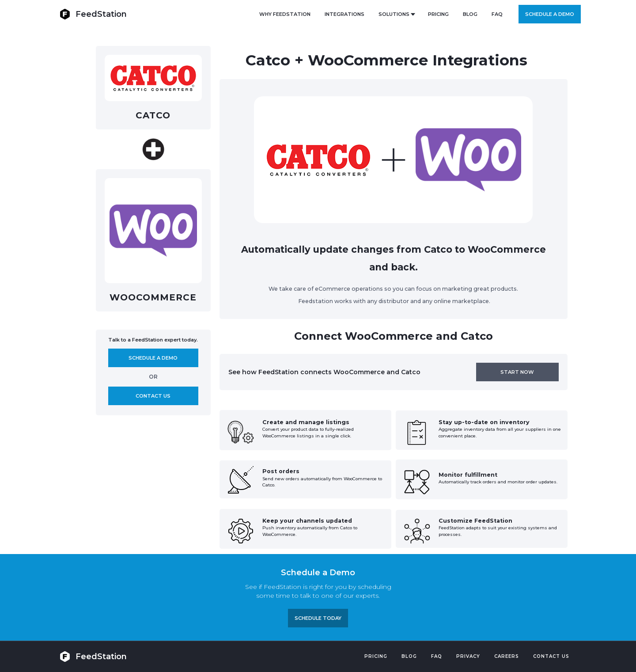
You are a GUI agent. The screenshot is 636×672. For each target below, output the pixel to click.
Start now (517, 372)
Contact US (551, 656)
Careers (507, 656)
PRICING (438, 14)
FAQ (497, 14)
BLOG (470, 14)
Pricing (376, 656)
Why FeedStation (285, 14)
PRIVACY (468, 656)
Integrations (344, 14)
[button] (396, 14)
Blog (409, 656)
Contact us (153, 396)
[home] (93, 14)
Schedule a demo (550, 14)
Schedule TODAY (318, 618)
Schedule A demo (153, 358)
